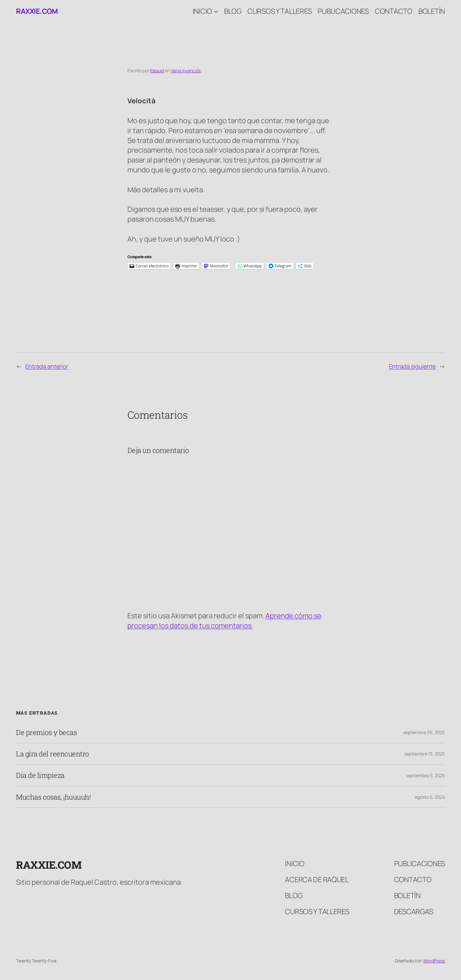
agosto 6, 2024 (430, 797)
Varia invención (186, 71)
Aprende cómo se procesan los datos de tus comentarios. (224, 621)
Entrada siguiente (412, 366)
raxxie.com (37, 11)
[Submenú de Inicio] (216, 11)
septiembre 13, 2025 (425, 754)
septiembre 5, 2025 (425, 775)
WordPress (434, 961)
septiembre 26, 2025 (424, 732)
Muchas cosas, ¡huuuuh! (53, 797)
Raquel (157, 71)
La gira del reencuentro (53, 754)
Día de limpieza (40, 775)
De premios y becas (46, 732)
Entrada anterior (47, 366)
